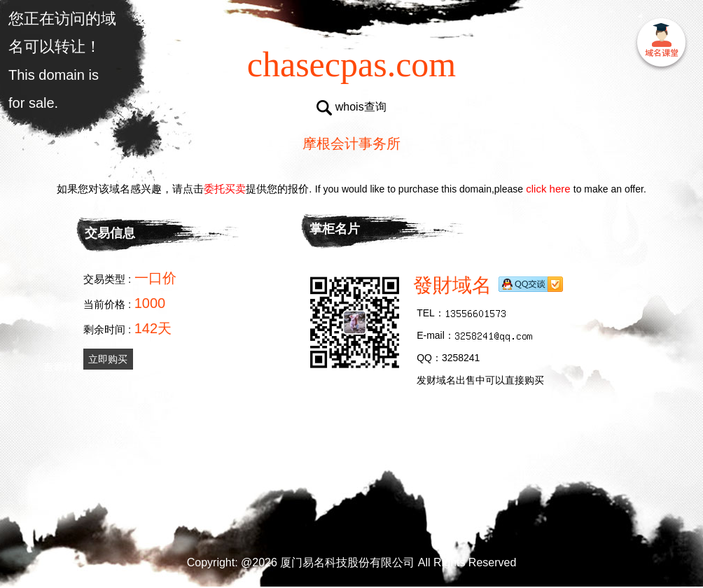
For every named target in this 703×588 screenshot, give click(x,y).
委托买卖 (225, 189)
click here (548, 189)
